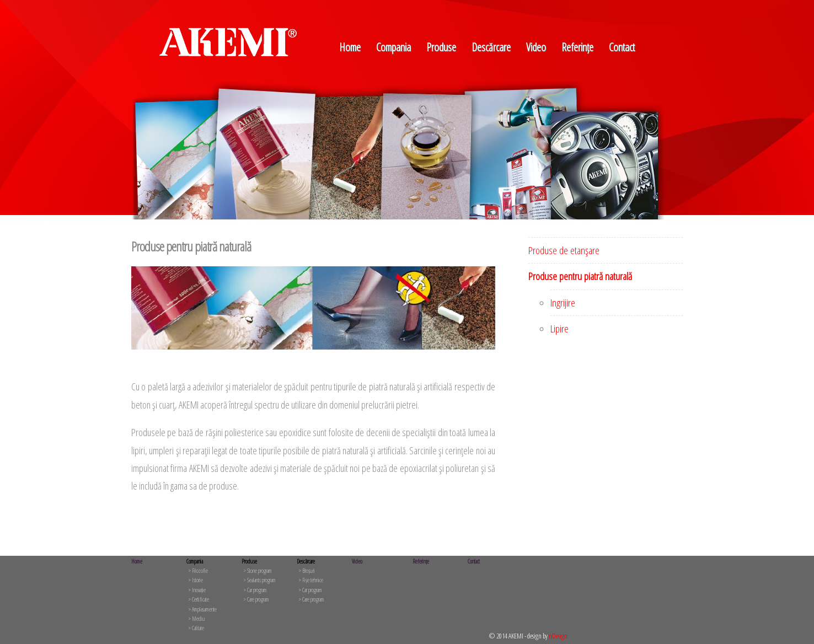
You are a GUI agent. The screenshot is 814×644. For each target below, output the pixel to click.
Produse (441, 47)
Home (350, 47)
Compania (393, 47)
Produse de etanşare (564, 250)
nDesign (558, 636)
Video (536, 47)
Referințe (577, 47)
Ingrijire (563, 303)
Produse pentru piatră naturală (580, 276)
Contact (622, 47)
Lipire (559, 329)
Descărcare (491, 47)
